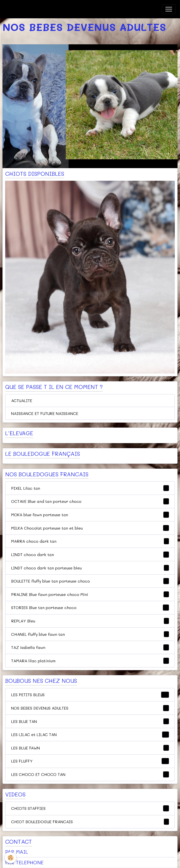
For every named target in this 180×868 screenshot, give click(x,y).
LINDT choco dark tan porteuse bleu (90, 568)
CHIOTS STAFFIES (90, 808)
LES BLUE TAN (90, 721)
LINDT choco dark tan (90, 555)
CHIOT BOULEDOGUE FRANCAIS (90, 822)
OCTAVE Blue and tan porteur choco (90, 501)
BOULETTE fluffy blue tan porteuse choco (90, 581)
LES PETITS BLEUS (90, 695)
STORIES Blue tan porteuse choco (90, 608)
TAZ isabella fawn (90, 647)
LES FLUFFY (90, 761)
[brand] (29, 9)
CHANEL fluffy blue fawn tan (90, 634)
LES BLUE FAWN (90, 748)
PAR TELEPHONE (24, 862)
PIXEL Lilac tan (90, 488)
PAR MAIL (17, 852)
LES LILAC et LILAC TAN (90, 735)
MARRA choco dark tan (90, 541)
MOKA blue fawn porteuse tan (90, 515)
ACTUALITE (22, 400)
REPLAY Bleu (90, 621)
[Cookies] (11, 858)
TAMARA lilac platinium (90, 661)
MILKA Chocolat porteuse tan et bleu (90, 528)
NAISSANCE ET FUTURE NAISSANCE (45, 413)
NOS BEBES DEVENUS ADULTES (90, 708)
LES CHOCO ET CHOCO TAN (90, 774)
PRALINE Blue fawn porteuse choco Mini (90, 594)
